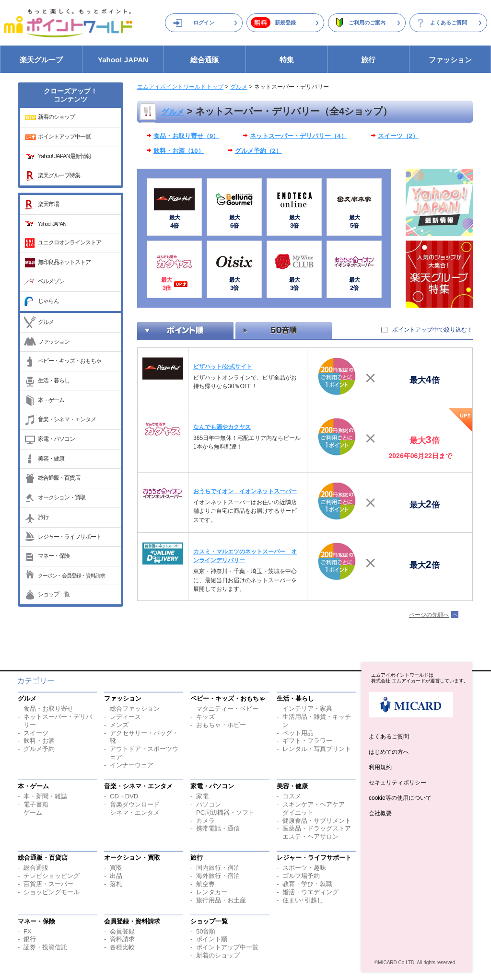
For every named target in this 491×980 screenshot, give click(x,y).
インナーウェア (132, 765)
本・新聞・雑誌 (45, 796)
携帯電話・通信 (218, 828)
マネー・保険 (54, 556)
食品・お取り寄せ (48, 709)
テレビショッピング (52, 876)
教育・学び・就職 (307, 884)
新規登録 (285, 23)
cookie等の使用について (400, 798)
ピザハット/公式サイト (223, 367)
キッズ (205, 717)
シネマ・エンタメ (135, 813)
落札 (116, 884)
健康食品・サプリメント (317, 821)
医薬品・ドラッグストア (317, 828)
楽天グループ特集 (59, 175)
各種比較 (122, 947)
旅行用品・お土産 (221, 900)
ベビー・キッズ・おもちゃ (70, 361)
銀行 (30, 939)
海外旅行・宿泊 (218, 876)
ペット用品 (298, 733)
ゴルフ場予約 (301, 876)
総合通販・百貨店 (59, 478)
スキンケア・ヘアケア (314, 804)
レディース (125, 717)
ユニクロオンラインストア (70, 242)
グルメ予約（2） (258, 151)
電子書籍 (36, 804)
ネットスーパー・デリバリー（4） (298, 136)
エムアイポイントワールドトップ (180, 87)
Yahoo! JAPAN (123, 60)
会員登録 (122, 931)
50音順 (206, 931)
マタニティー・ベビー (227, 709)
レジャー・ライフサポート (70, 537)
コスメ (292, 796)
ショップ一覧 (54, 594)
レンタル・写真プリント (317, 749)
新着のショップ (56, 117)
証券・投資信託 (45, 947)
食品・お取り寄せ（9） (186, 136)
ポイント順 (212, 939)
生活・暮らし (54, 380)
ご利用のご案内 (367, 23)
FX (28, 931)
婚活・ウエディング (310, 892)
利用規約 (380, 767)
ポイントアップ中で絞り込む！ (433, 330)
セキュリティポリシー (397, 783)
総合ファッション (135, 709)
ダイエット (298, 813)
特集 (287, 60)
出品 (116, 876)
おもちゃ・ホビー (221, 725)
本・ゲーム (51, 400)
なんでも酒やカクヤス (222, 427)
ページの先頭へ (429, 615)
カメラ (205, 821)
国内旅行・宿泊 (218, 868)
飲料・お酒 (39, 741)
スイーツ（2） (398, 136)
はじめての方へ (389, 752)
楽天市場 (48, 204)
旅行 (368, 60)
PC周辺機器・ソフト (225, 813)
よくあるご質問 (449, 23)
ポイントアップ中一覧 (64, 137)
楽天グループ (41, 60)
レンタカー (212, 892)
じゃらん (48, 301)
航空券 (205, 884)
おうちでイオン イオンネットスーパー (245, 491)
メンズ (119, 725)
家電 (202, 796)
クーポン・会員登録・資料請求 (71, 576)
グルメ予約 (39, 749)
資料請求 (122, 939)
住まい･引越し (303, 900)
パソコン (209, 804)
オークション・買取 (62, 497)
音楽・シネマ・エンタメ (67, 419)
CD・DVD (124, 796)
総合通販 (205, 60)
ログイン (204, 23)
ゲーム (33, 813)
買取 (116, 868)
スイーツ (36, 733)
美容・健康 (51, 459)
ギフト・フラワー (307, 741)
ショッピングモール (52, 892)
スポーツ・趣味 (304, 868)
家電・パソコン (56, 439)
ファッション (450, 60)
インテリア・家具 (307, 709)
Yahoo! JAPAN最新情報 (64, 156)
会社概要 (380, 813)
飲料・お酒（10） (179, 151)
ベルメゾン (51, 281)
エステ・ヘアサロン (310, 836)
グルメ (46, 322)
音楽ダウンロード (135, 804)
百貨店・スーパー (48, 884)
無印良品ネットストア (64, 262)
